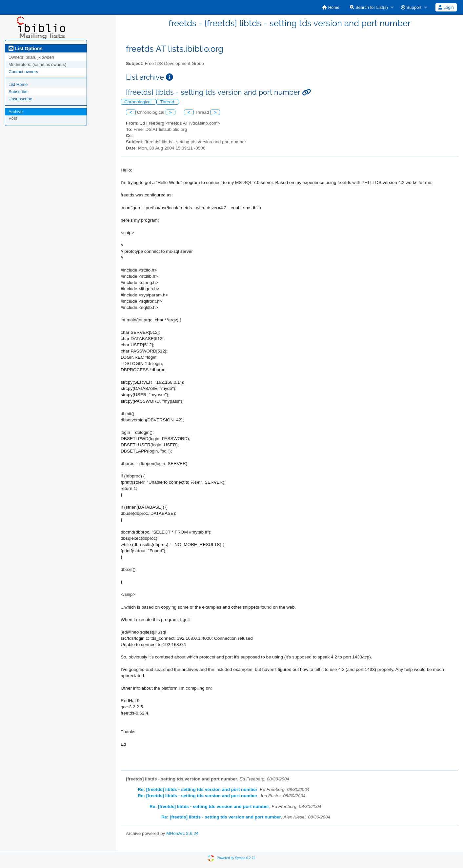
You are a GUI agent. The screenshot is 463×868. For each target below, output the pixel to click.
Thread (168, 102)
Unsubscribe (20, 99)
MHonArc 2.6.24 (182, 833)
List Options (25, 49)
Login (446, 7)
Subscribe (18, 92)
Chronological (139, 102)
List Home (18, 84)
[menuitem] (331, 7)
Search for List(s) (369, 7)
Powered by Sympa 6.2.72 (236, 858)
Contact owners (23, 72)
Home (331, 7)
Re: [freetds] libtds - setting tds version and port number (198, 789)
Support (411, 7)
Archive (16, 112)
